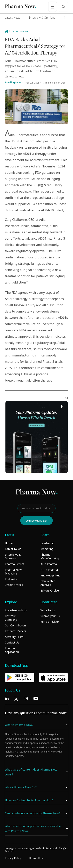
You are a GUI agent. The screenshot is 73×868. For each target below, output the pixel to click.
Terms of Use (36, 858)
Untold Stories (14, 585)
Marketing (47, 549)
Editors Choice (50, 590)
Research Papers (15, 631)
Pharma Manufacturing (50, 556)
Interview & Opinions (42, 18)
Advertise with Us (16, 610)
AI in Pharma (49, 564)
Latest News (13, 18)
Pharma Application (12, 650)
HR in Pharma (49, 570)
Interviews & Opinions (13, 556)
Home (9, 543)
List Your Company (11, 618)
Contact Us (12, 642)
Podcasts (11, 579)
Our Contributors (16, 625)
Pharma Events (15, 564)
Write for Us (48, 610)
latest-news (20, 31)
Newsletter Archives (48, 583)
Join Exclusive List (36, 521)
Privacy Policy (13, 858)
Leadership (47, 543)
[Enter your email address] (37, 508)
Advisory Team (14, 637)
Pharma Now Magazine (13, 572)
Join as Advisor (50, 622)
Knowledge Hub (50, 575)
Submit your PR (50, 616)
